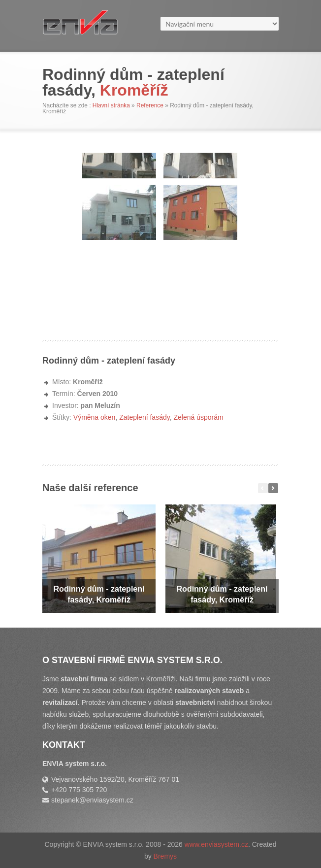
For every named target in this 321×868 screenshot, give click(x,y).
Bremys (165, 856)
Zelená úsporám (198, 417)
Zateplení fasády (144, 417)
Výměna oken (95, 417)
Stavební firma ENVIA (96, 26)
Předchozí (263, 488)
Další (273, 488)
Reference (150, 105)
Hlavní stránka (111, 105)
